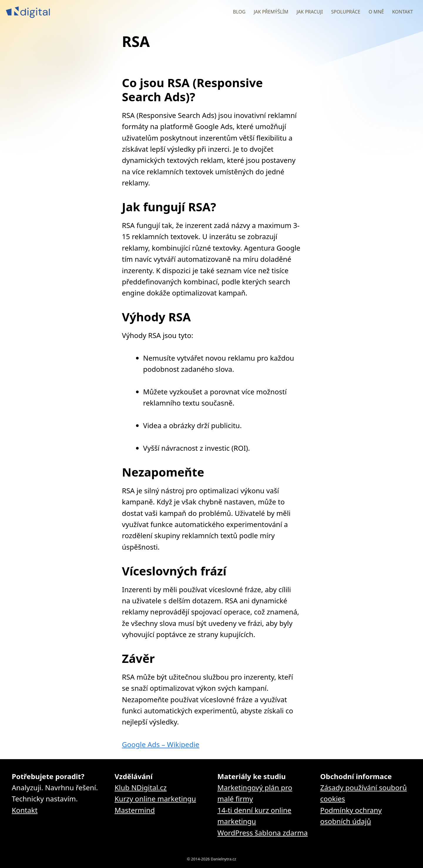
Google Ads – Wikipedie (161, 744)
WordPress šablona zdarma (263, 833)
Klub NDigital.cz (141, 787)
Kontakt (403, 12)
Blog (239, 12)
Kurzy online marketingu (155, 799)
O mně (376, 12)
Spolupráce (346, 12)
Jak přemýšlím (271, 12)
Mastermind (135, 810)
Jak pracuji (310, 12)
